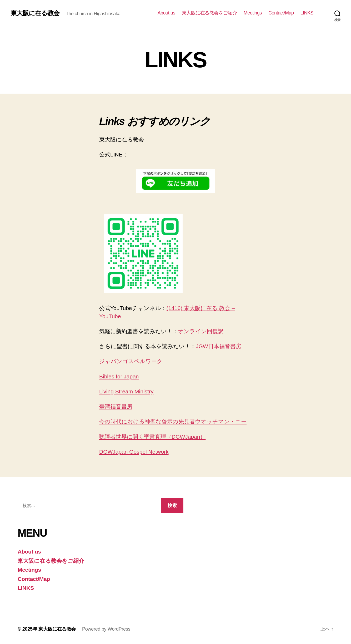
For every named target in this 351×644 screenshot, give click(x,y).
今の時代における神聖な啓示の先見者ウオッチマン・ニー (173, 421)
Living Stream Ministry (126, 391)
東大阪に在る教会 (35, 13)
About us (166, 13)
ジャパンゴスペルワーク (131, 361)
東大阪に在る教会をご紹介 (209, 13)
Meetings (253, 13)
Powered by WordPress (106, 629)
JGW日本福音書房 (219, 346)
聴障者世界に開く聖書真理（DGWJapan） (152, 437)
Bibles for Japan (119, 376)
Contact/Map (281, 13)
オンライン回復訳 (201, 331)
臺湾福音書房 (116, 406)
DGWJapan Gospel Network (134, 452)
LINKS (307, 13)
